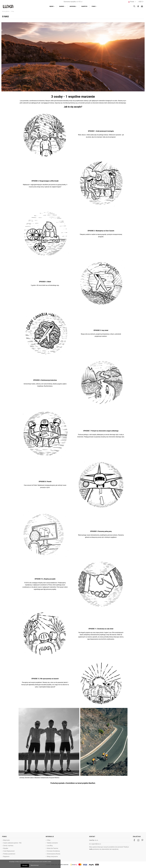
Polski (132, 2)
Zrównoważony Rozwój (53, 854)
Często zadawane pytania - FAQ (12, 843)
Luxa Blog (50, 846)
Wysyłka (6, 848)
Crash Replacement (9, 851)
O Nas (49, 840)
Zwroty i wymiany (8, 846)
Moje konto (7, 840)
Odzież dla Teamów (52, 848)
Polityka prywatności (9, 854)
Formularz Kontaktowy (53, 851)
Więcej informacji (35, 865)
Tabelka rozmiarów (52, 843)
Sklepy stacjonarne (52, 856)
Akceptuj (25, 865)
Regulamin (6, 856)
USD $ (141, 2)
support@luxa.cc (96, 844)
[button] (94, 6)
